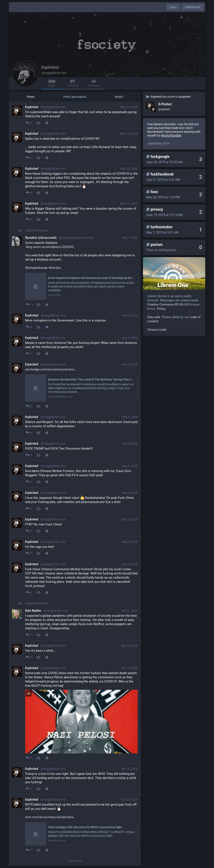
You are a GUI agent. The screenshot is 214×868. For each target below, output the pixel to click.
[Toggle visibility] (29, 693)
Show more (75, 861)
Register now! (193, 7)
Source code (157, 330)
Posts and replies (75, 97)
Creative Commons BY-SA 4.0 (168, 304)
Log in (173, 7)
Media (119, 97)
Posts (31, 97)
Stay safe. (154, 317)
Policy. (162, 309)
